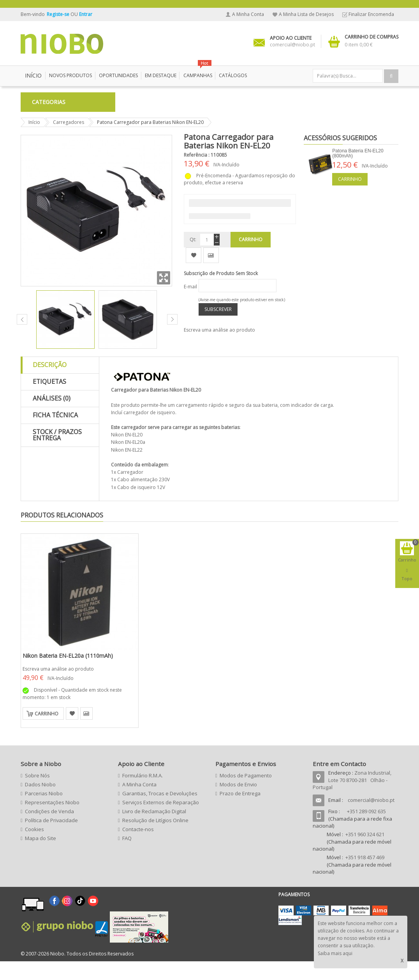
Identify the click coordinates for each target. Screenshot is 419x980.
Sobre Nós (37, 794)
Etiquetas (49, 400)
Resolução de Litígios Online (155, 839)
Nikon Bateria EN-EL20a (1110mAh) (68, 674)
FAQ (127, 857)
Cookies (34, 848)
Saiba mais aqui (335, 953)
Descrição (50, 383)
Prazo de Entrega (240, 812)
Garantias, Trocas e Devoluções (160, 812)
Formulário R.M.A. (143, 794)
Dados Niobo (40, 803)
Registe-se (59, 14)
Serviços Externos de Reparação (161, 821)
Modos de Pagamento (246, 794)
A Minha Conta (248, 14)
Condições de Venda (49, 830)
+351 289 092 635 (366, 830)
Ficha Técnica (55, 434)
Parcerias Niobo (44, 812)
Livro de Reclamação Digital (154, 830)
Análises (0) (52, 417)
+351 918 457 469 (365, 876)
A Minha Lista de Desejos (306, 14)
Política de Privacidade (51, 839)
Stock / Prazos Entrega (57, 454)
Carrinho (350, 198)
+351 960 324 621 (365, 853)
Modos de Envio (238, 803)
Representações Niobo (52, 821)
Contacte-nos (138, 848)
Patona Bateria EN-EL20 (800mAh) (358, 172)
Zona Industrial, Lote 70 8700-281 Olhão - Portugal (352, 799)
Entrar (86, 14)
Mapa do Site (40, 857)
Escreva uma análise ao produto (219, 349)
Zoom (164, 297)
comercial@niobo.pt (371, 819)
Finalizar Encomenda (371, 14)
